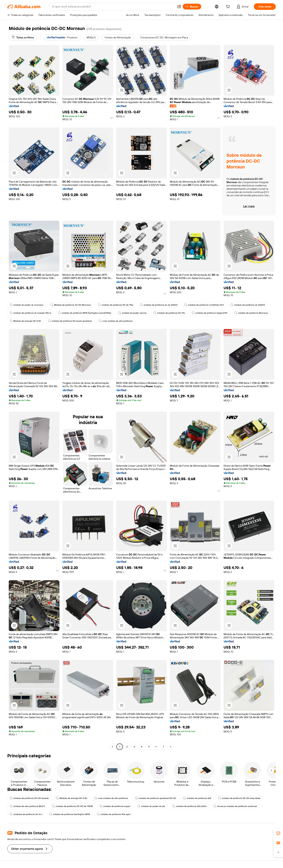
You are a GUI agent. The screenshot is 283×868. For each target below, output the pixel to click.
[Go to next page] (171, 747)
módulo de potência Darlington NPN (70, 814)
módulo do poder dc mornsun (27, 305)
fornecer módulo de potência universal (235, 806)
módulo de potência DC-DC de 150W (72, 806)
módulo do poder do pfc (151, 806)
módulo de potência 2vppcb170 (210, 313)
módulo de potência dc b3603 (248, 305)
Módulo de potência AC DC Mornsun (71, 305)
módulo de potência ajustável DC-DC (156, 798)
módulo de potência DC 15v (169, 313)
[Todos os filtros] (23, 37)
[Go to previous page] (112, 747)
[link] (278, 833)
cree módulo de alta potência (116, 321)
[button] (179, 7)
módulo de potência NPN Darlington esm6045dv (85, 313)
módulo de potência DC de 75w (116, 305)
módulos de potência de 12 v (26, 814)
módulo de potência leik (197, 798)
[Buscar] (192, 7)
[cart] (228, 7)
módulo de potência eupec (115, 806)
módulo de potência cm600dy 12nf (204, 305)
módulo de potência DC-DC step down (239, 798)
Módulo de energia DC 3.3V (25, 321)
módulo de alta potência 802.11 (27, 806)
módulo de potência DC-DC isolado (29, 798)
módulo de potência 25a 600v (189, 806)
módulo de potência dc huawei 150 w (30, 313)
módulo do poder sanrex (132, 313)
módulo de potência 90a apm (114, 814)
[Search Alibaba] (113, 7)
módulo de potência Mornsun (251, 313)
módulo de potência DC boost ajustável (70, 321)
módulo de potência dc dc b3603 (159, 305)
